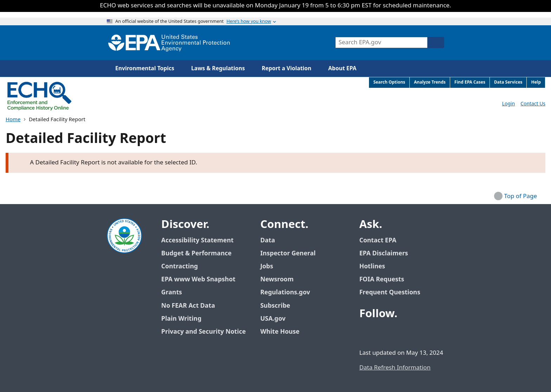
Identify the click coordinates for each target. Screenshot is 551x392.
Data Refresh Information (395, 368)
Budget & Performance (196, 253)
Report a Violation (287, 68)
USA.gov (277, 319)
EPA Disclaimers (384, 253)
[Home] (169, 43)
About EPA (342, 68)
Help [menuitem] (536, 82)
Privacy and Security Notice (203, 332)
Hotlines (372, 266)
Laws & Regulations (218, 68)
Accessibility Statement (197, 240)
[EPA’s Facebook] (366, 333)
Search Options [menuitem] (389, 82)
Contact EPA (378, 240)
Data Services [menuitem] (508, 82)
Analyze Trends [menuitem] (430, 82)
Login (508, 104)
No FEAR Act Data (188, 306)
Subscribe (275, 306)
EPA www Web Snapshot (198, 279)
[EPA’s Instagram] (417, 333)
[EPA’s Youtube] (400, 333)
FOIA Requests (381, 279)
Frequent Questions (390, 292)
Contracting (180, 266)
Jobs (267, 266)
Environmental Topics (145, 68)
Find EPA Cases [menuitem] (470, 82)
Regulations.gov (289, 292)
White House (284, 332)
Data (268, 240)
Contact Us (533, 104)
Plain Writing (181, 319)
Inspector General (288, 253)
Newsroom (277, 279)
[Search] (436, 43)
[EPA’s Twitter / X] (383, 333)
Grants (172, 292)
